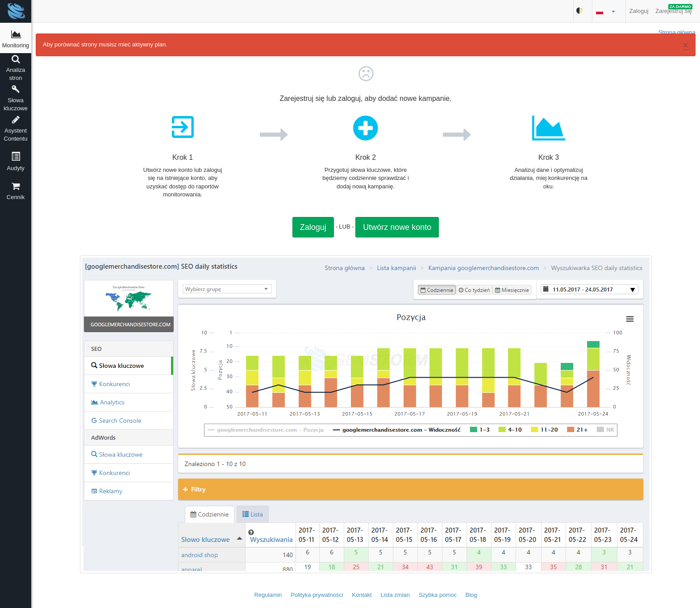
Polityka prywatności (317, 595)
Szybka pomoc (438, 595)
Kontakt (362, 595)
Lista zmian (395, 595)
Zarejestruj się (674, 9)
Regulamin (268, 595)
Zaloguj (639, 11)
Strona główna (677, 32)
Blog (471, 595)
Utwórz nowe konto (397, 227)
